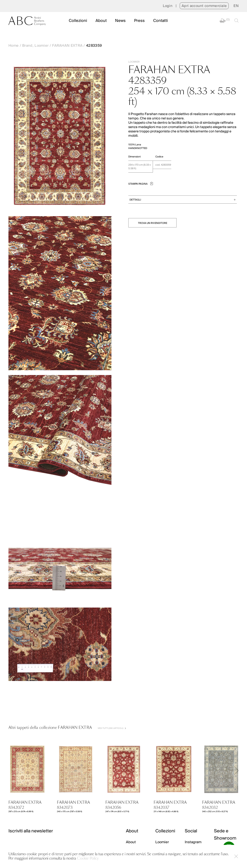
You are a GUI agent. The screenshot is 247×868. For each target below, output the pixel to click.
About (101, 21)
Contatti (161, 21)
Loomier (162, 842)
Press (139, 21)
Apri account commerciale (204, 6)
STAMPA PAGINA (141, 184)
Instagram (193, 842)
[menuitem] (236, 6)
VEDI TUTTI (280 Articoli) (112, 728)
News (120, 21)
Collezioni (78, 21)
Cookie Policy (88, 858)
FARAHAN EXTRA (67, 46)
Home (14, 46)
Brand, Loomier (35, 46)
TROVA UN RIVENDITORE (153, 223)
